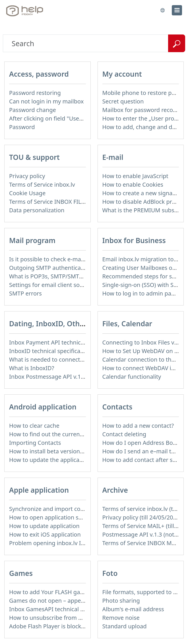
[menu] (177, 10)
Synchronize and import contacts (53, 509)
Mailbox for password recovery (143, 110)
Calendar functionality (132, 377)
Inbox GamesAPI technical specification (61, 609)
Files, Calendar (127, 324)
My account (122, 74)
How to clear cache (34, 426)
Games (21, 573)
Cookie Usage (27, 193)
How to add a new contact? (138, 426)
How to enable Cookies (133, 185)
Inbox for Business (134, 240)
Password (22, 127)
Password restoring (35, 93)
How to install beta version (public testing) (65, 451)
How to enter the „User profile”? (145, 118)
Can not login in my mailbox (46, 101)
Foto (110, 573)
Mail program (32, 240)
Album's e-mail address (133, 609)
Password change (33, 110)
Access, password (39, 74)
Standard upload (125, 626)
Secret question (123, 101)
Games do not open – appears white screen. (68, 601)
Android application (43, 407)
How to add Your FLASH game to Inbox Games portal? (81, 592)
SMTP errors (25, 293)
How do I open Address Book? (142, 443)
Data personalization (37, 210)
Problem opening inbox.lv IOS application (64, 543)
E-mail (113, 157)
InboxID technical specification (50, 351)
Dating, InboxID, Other (48, 324)
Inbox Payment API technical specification (65, 342)
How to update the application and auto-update (73, 460)
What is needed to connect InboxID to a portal (71, 359)
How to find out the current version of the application (80, 434)
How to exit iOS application (45, 534)
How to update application (44, 526)
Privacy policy (27, 176)
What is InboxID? (32, 368)
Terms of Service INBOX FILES (48, 202)
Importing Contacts (35, 443)
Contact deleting (124, 434)
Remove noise (121, 618)
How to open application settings (53, 517)
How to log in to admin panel (141, 293)
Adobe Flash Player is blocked (48, 626)
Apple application (39, 490)
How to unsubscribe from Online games (62, 618)
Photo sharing (121, 601)
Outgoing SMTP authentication (50, 268)
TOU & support (34, 157)
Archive (115, 490)
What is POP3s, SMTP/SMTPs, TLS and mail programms (82, 276)
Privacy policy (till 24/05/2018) (142, 517)
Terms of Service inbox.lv (42, 185)
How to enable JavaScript (135, 176)
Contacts (117, 407)
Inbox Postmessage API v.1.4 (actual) (58, 377)
